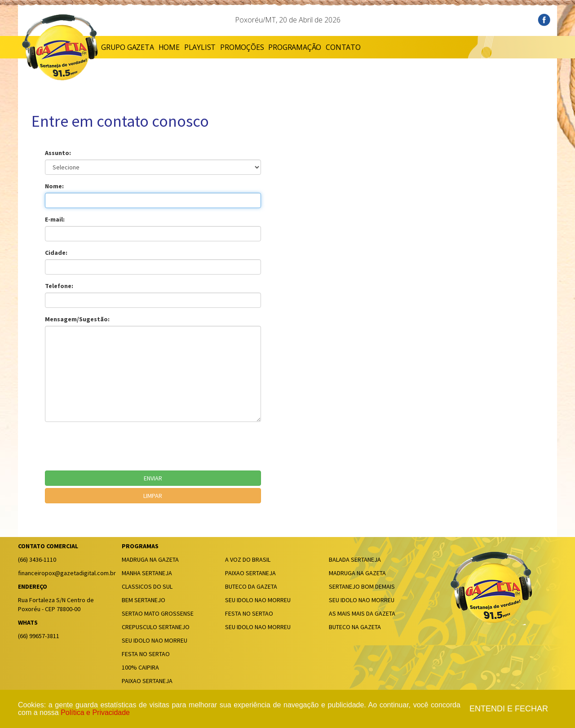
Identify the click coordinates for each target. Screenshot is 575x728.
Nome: (54, 186)
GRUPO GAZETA (128, 47)
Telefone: (59, 286)
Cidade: (56, 253)
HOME (169, 47)
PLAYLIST (200, 47)
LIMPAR (153, 496)
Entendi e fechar (509, 709)
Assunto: (58, 153)
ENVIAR (153, 478)
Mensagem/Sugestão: (77, 319)
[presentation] (113, 446)
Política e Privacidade (95, 712)
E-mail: (55, 219)
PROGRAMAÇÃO (295, 47)
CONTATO (343, 47)
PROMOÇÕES (242, 47)
